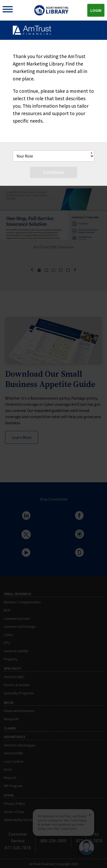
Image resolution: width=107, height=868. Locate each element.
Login (96, 10)
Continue (53, 172)
